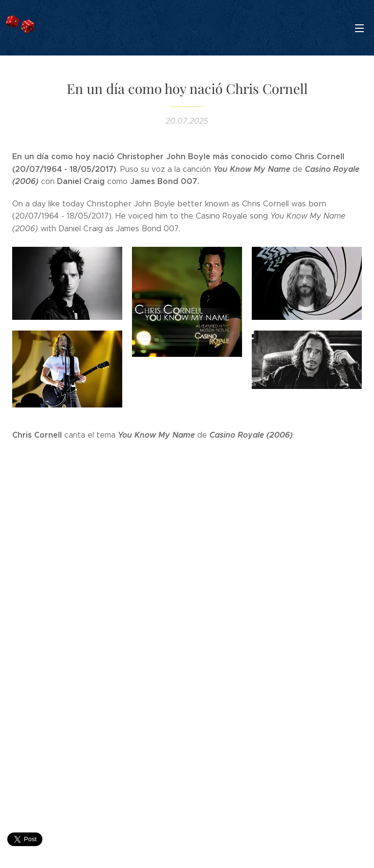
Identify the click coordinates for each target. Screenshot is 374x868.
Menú (359, 28)
